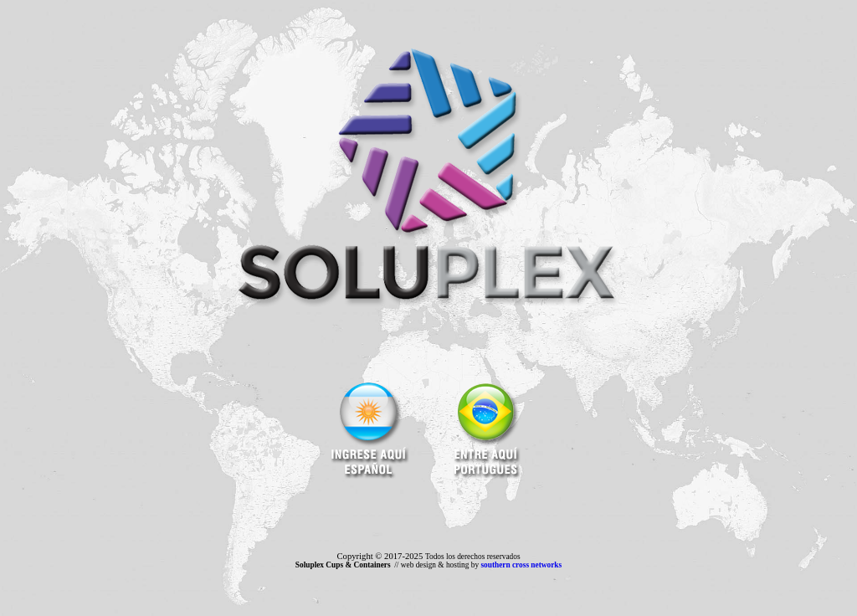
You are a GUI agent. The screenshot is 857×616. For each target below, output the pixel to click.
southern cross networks (521, 565)
